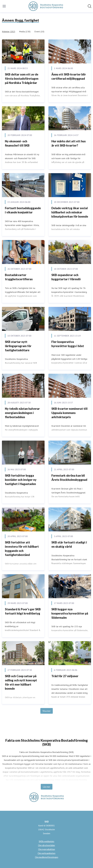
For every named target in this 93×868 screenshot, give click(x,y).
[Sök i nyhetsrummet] (90, 6)
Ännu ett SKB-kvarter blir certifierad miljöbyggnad (69, 76)
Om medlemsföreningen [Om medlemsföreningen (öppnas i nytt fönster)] (47, 857)
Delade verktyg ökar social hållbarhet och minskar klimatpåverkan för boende (70, 212)
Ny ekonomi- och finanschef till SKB (17, 143)
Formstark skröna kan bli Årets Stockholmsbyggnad (69, 478)
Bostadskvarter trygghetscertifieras (19, 277)
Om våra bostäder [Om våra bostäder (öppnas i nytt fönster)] (47, 845)
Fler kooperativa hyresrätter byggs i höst (68, 344)
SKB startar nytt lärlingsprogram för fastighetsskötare (18, 346)
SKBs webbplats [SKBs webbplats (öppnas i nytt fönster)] (46, 841)
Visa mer (47, 711)
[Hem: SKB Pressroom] (46, 6)
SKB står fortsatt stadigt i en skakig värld (69, 544)
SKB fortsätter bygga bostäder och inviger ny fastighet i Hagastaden (21, 480)
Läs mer (47, 787)
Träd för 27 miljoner (65, 676)
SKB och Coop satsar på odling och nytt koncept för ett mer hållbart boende (21, 682)
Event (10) (39, 32)
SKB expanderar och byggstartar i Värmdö (66, 277)
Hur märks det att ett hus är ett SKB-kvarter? (69, 143)
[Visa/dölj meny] (4, 6)
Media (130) (25, 32)
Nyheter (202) (9, 32)
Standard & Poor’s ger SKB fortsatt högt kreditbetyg (23, 611)
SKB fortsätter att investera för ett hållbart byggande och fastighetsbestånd (22, 549)
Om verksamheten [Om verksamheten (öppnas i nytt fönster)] (46, 853)
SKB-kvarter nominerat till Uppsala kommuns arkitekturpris (69, 413)
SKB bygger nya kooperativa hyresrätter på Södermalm (70, 613)
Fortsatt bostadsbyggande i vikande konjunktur (23, 210)
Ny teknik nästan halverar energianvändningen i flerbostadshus (22, 413)
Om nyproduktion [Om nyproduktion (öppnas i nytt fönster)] (47, 849)
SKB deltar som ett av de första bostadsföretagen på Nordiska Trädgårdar (22, 78)
